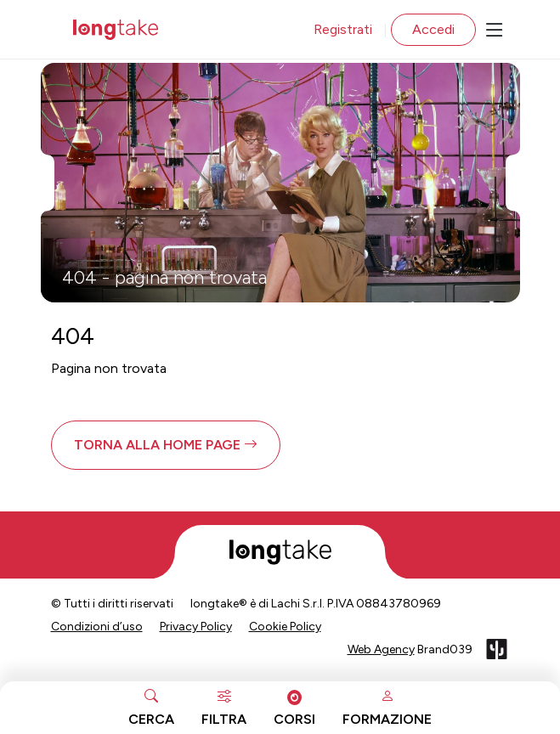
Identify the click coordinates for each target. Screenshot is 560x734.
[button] (166, 445)
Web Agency (381, 649)
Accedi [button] (433, 29)
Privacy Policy (196, 627)
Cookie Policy (285, 627)
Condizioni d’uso (97, 627)
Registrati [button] (343, 29)
